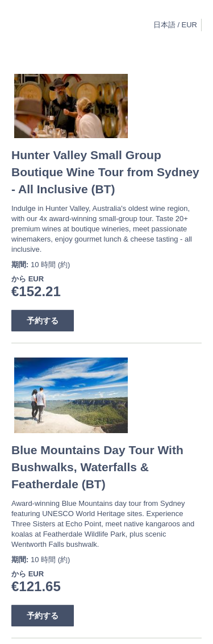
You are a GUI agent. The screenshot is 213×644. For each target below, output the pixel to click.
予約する (43, 321)
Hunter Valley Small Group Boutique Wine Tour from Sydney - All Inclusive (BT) (105, 172)
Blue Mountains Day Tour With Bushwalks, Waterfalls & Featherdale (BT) (97, 467)
